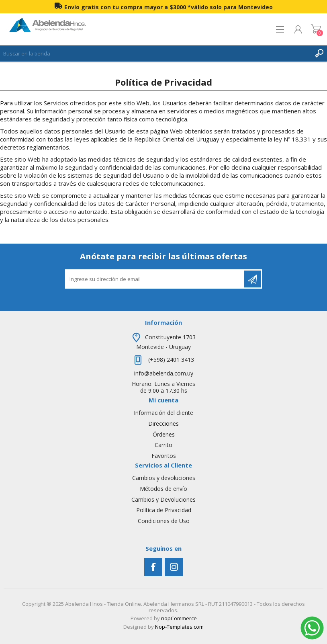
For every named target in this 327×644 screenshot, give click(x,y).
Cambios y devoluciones (164, 478)
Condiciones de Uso (164, 521)
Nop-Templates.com (179, 627)
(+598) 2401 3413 (170, 360)
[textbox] (155, 53)
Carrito (316, 29)
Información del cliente (163, 413)
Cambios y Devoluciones (163, 499)
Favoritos (164, 456)
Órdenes (164, 434)
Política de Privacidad (164, 510)
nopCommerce (179, 618)
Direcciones (163, 424)
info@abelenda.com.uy (164, 373)
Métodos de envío (163, 489)
